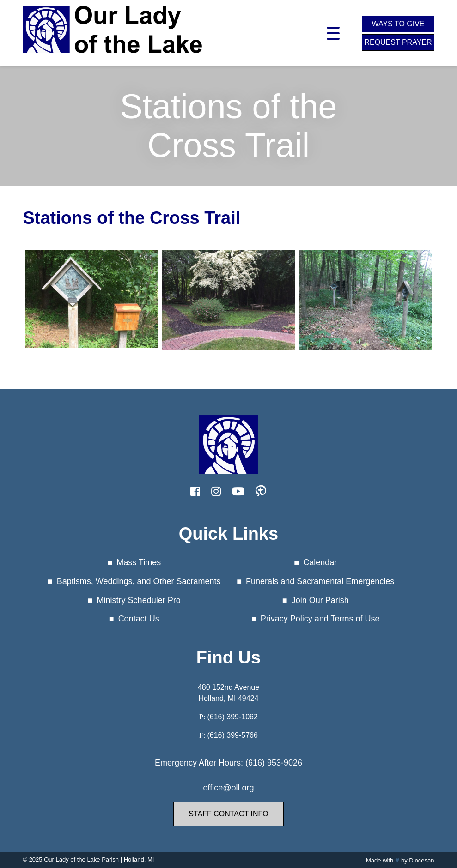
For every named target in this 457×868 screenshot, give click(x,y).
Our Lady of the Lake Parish (81, 859)
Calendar (320, 562)
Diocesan (421, 860)
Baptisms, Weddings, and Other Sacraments (139, 581)
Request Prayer (398, 42)
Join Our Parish (320, 600)
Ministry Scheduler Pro (139, 600)
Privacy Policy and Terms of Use (320, 619)
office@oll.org (228, 788)
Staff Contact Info (228, 814)
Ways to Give (398, 24)
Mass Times (139, 562)
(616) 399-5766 (232, 735)
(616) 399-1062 (232, 717)
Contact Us (139, 619)
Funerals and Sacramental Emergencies (320, 581)
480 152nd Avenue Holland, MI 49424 (228, 693)
